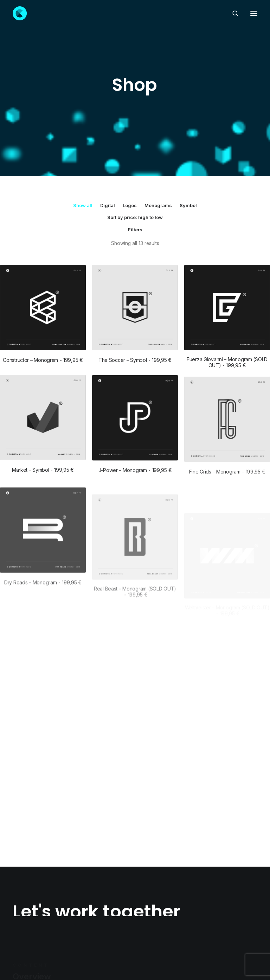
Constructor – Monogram (43, 264)
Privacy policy (119, 949)
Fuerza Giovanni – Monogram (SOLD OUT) (227, 267)
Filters (135, 134)
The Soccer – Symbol (135, 264)
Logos (130, 110)
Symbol (188, 110)
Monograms (158, 110)
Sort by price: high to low (135, 122)
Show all (83, 110)
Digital (108, 110)
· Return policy (151, 949)
